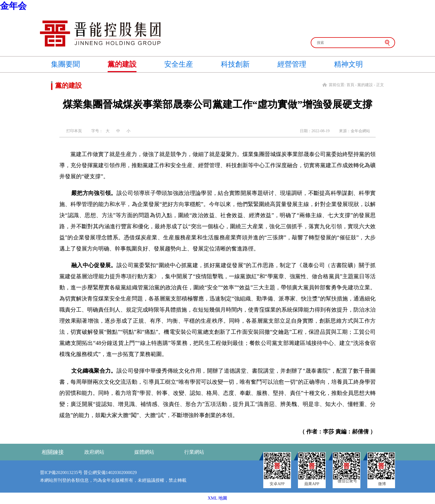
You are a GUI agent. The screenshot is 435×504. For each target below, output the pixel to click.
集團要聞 (65, 64)
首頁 (350, 85)
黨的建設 (122, 64)
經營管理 (292, 64)
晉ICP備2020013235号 (61, 472)
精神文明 (348, 64)
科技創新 (235, 64)
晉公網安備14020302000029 (110, 472)
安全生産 (179, 64)
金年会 (13, 6)
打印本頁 (74, 131)
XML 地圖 (218, 498)
